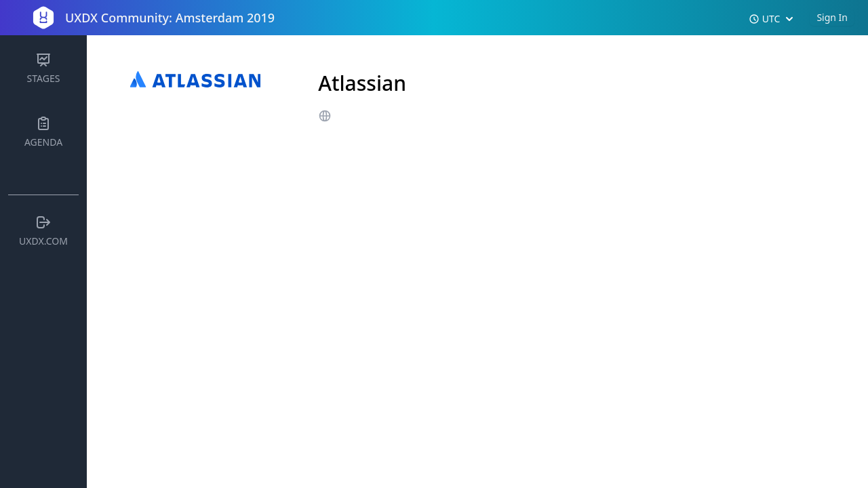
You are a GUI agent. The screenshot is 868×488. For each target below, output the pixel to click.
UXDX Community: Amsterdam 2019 (170, 18)
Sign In (832, 17)
